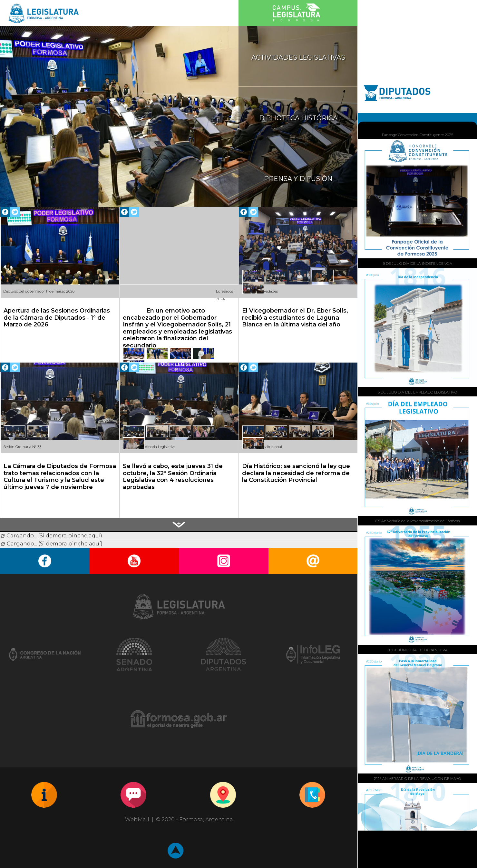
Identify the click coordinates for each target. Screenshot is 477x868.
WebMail (137, 819)
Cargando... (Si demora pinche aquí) (51, 536)
